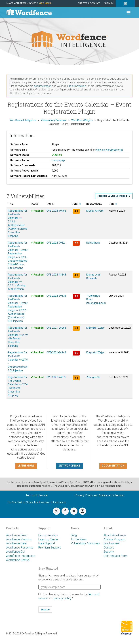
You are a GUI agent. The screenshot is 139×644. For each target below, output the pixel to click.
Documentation (48, 535)
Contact (109, 547)
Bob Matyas (93, 243)
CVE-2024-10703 (56, 211)
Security (109, 552)
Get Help (45, 4)
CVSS (76, 204)
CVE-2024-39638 (56, 296)
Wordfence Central (18, 560)
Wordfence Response (20, 547)
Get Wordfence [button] (69, 466)
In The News (79, 539)
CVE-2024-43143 (56, 275)
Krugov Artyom (95, 211)
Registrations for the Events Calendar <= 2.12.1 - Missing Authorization (18, 282)
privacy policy (62, 598)
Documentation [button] (113, 466)
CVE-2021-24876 (56, 377)
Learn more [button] (26, 466)
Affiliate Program (114, 539)
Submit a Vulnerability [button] (114, 196)
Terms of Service (37, 495)
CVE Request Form (116, 556)
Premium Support (50, 547)
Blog (74, 535)
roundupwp (58, 160)
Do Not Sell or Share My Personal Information (37, 502)
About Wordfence (115, 535)
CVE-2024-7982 (56, 243)
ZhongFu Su (93, 377)
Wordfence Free (16, 535)
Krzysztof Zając (95, 328)
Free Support (47, 543)
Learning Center (48, 539)
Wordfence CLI (15, 552)
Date (113, 204)
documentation (43, 86)
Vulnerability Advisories (85, 543)
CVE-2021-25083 (56, 328)
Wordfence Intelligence (20, 556)
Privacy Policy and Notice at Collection (100, 495)
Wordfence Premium (19, 539)
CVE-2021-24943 (56, 352)
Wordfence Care (16, 543)
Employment (112, 543)
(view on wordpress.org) (109, 150)
